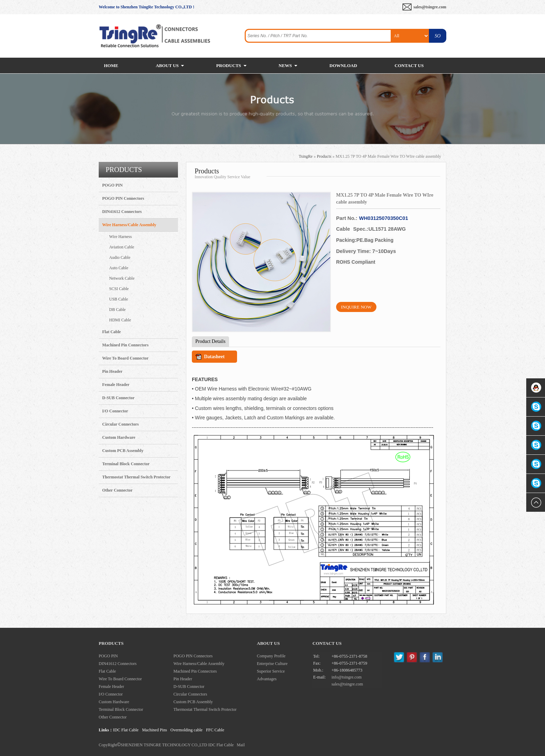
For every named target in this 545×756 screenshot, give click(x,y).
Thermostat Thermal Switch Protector (136, 477)
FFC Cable (215, 730)
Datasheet (214, 357)
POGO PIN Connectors (123, 198)
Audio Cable (120, 257)
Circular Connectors (120, 424)
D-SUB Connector (118, 398)
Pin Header (112, 371)
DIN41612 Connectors (122, 212)
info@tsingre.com (347, 677)
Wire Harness (120, 237)
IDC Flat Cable (126, 730)
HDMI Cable (120, 320)
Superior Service (271, 671)
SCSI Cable (119, 289)
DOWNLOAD (343, 65)
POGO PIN (112, 185)
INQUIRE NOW (356, 307)
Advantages (267, 679)
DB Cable (117, 310)
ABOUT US (167, 65)
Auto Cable (119, 268)
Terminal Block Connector (126, 464)
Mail (241, 745)
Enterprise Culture (272, 664)
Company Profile (271, 656)
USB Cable (119, 299)
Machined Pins (155, 730)
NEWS (285, 65)
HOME (111, 65)
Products (324, 156)
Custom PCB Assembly (123, 451)
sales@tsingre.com (430, 7)
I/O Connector (115, 411)
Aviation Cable (122, 247)
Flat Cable (112, 332)
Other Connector (117, 490)
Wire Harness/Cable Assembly (129, 225)
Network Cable (122, 278)
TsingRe (306, 156)
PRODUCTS (229, 65)
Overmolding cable (186, 730)
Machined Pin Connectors (125, 345)
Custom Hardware (119, 437)
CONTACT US (409, 65)
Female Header (116, 385)
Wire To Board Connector (125, 358)
